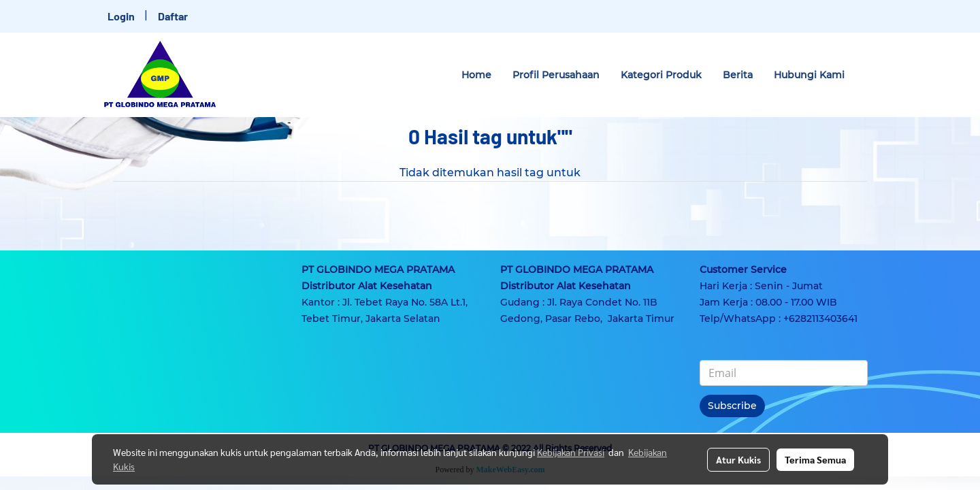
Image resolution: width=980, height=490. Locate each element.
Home (476, 75)
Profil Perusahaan (556, 75)
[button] (867, 75)
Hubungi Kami (809, 75)
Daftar (173, 16)
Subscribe (732, 406)
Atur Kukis (738, 459)
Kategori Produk (661, 75)
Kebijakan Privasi (571, 452)
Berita (738, 75)
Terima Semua (815, 459)
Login (121, 16)
